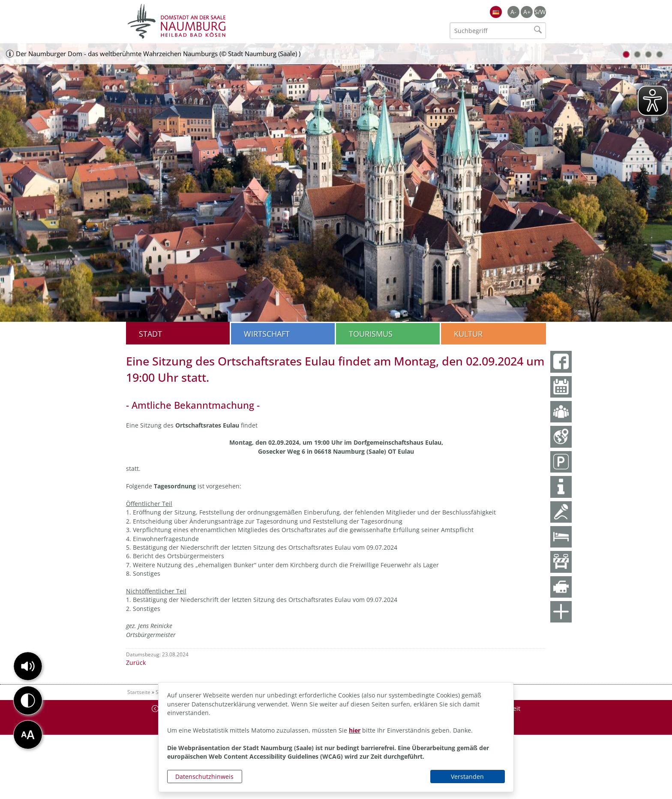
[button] (28, 666)
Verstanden (467, 777)
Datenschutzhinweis (204, 777)
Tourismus (371, 334)
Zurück (136, 663)
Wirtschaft (267, 334)
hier (355, 730)
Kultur (468, 334)
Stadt (150, 334)
